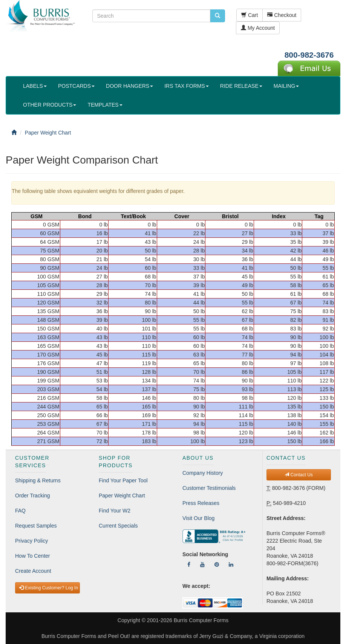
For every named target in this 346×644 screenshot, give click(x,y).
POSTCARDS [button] (76, 86)
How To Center (32, 556)
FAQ (20, 511)
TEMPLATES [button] (105, 105)
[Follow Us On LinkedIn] (231, 564)
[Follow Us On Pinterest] (217, 564)
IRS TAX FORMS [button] (187, 86)
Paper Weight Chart (122, 496)
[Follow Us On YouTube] (202, 564)
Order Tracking (33, 496)
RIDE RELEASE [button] (241, 86)
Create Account (33, 571)
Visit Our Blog (198, 518)
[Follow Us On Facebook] (189, 564)
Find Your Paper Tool (123, 480)
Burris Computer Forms (201, 620)
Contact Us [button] (299, 475)
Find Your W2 (115, 511)
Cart (250, 15)
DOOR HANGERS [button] (129, 86)
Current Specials (118, 526)
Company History (203, 473)
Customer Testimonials (209, 488)
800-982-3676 (309, 55)
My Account (258, 28)
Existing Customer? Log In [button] (49, 588)
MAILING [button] (286, 86)
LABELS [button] (35, 86)
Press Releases (201, 503)
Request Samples (36, 526)
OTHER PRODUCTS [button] (50, 105)
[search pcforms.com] (217, 16)
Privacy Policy (31, 541)
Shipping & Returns (38, 480)
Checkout (282, 15)
